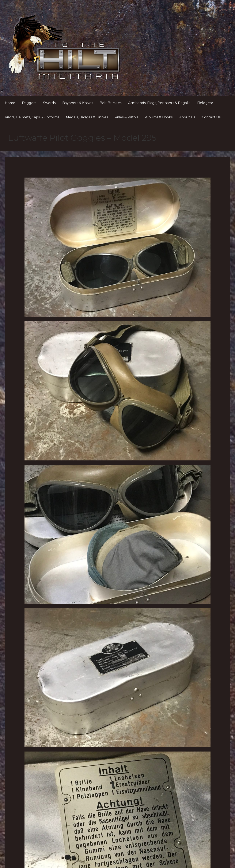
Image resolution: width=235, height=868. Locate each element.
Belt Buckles (111, 103)
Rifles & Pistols (126, 117)
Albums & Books (159, 117)
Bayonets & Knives (78, 103)
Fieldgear (205, 103)
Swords (49, 103)
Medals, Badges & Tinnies (87, 117)
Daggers (29, 103)
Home (10, 103)
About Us (187, 117)
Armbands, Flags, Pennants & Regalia (159, 103)
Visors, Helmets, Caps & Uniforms (32, 117)
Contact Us (211, 117)
